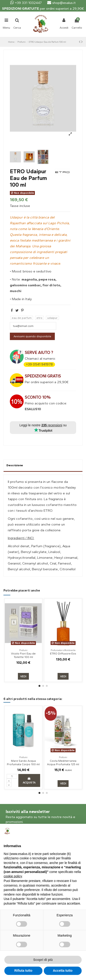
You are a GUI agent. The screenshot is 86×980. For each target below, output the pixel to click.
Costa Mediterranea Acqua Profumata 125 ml (63, 762)
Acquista (29, 781)
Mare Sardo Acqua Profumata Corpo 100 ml (23, 762)
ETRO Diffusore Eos (63, 654)
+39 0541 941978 (39, 364)
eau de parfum (22, 318)
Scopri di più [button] (43, 960)
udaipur (52, 318)
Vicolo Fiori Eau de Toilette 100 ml (23, 655)
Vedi (23, 676)
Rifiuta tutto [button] (23, 971)
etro (39, 318)
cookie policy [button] (13, 876)
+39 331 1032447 (26, 3)
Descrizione (15, 465)
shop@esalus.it (61, 3)
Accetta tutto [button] (63, 971)
